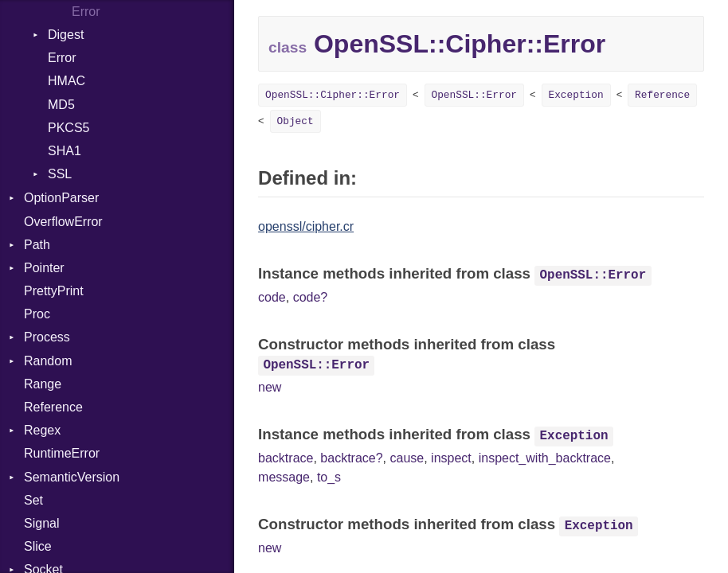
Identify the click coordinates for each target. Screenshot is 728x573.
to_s (329, 477)
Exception (576, 95)
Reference (53, 407)
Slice (38, 546)
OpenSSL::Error (475, 95)
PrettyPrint (54, 291)
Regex (42, 430)
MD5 (61, 105)
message (284, 477)
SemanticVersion (72, 477)
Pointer (44, 268)
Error (62, 58)
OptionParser (61, 198)
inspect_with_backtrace (545, 458)
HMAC (67, 81)
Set (33, 500)
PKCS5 (68, 128)
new (270, 387)
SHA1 (65, 151)
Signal (41, 523)
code (272, 297)
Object (296, 121)
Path (37, 245)
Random (48, 361)
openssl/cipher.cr (306, 226)
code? (311, 297)
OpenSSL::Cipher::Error (333, 95)
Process (47, 337)
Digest (66, 35)
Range (43, 384)
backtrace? (351, 458)
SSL (60, 174)
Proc (37, 314)
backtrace (286, 458)
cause (407, 458)
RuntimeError (62, 453)
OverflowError (63, 222)
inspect (451, 458)
